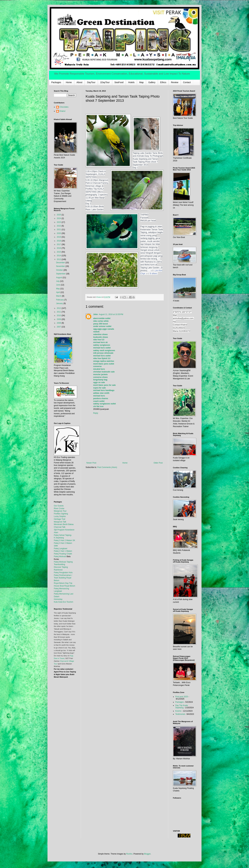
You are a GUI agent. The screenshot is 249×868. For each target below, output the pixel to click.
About (79, 82)
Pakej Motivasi (60, 556)
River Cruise (59, 508)
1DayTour (105, 82)
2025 (59, 215)
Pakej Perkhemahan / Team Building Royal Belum (63, 578)
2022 (59, 226)
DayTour (91, 82)
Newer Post (91, 463)
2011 (59, 312)
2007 (59, 327)
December (61, 263)
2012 (59, 308)
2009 (59, 319)
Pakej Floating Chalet (63, 554)
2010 (59, 316)
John (96, 314)
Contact (187, 82)
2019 (59, 237)
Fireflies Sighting (61, 514)
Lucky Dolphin (60, 516)
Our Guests (59, 506)
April (58, 292)
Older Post (158, 463)
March (59, 296)
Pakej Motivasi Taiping (63, 562)
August (59, 278)
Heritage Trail (59, 519)
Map (141, 82)
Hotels (131, 82)
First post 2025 (182, 697)
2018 (59, 241)
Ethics (163, 82)
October (60, 270)
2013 (59, 259)
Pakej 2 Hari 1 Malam (63, 551)
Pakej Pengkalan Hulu (63, 573)
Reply (96, 413)
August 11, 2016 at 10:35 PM (111, 314)
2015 (59, 252)
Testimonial (180, 714)
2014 (59, 256)
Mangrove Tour (60, 511)
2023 (59, 222)
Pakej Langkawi (61, 549)
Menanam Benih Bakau (64, 524)
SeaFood (119, 82)
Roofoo (129, 854)
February (60, 300)
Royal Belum (70, 586)
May (58, 289)
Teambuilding (59, 564)
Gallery (152, 82)
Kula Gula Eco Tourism (64, 602)
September (61, 274)
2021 (59, 230)
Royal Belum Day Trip (63, 583)
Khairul (62, 111)
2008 (59, 323)
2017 (59, 244)
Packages (56, 82)
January (60, 303)
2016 (59, 248)
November (61, 266)
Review (175, 82)
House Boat (59, 586)
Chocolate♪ (64, 107)
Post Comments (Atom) (107, 467)
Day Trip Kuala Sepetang (182, 707)
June (58, 285)
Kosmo (178, 711)
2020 (59, 233)
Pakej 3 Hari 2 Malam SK (64, 540)
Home (69, 82)
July (58, 281)
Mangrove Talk (60, 522)
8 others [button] (153, 273)
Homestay (58, 599)
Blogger (147, 854)
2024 (59, 218)
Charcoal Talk (60, 527)
